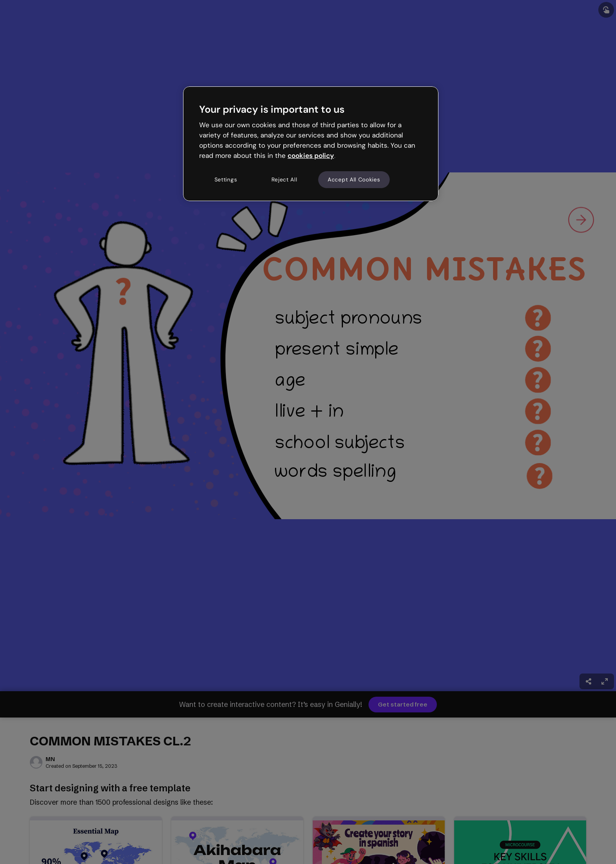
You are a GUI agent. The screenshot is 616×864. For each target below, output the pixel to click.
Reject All (284, 179)
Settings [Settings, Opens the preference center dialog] (226, 179)
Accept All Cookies (354, 179)
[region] (311, 144)
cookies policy (311, 156)
